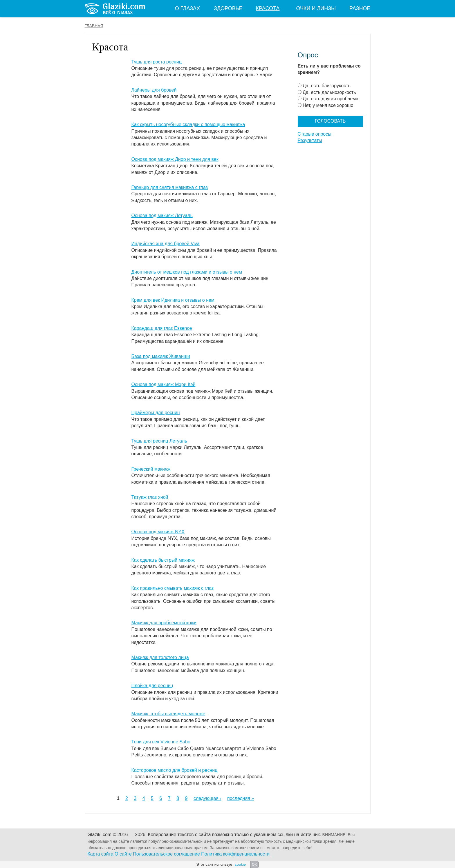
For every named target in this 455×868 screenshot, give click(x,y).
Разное (360, 8)
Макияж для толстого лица (160, 657)
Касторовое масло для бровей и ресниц (175, 770)
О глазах (187, 8)
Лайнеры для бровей (154, 90)
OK (254, 865)
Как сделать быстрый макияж (163, 560)
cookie (240, 864)
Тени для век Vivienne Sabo (161, 742)
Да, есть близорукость (327, 86)
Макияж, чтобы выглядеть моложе (168, 714)
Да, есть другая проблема (331, 99)
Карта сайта (101, 854)
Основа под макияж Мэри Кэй (164, 384)
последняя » (241, 798)
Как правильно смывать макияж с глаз (173, 588)
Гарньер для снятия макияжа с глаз (170, 187)
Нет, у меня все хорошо (328, 105)
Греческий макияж (151, 469)
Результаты (310, 140)
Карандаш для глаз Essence (162, 328)
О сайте (123, 854)
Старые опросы (315, 134)
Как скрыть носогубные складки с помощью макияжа (188, 124)
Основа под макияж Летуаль (162, 215)
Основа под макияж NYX (158, 532)
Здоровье (228, 8)
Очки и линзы (316, 8)
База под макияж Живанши (161, 356)
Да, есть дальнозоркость (329, 92)
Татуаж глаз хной (150, 497)
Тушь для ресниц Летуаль (159, 441)
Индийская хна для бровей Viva (166, 244)
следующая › (207, 798)
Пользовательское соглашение (166, 854)
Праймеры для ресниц (156, 413)
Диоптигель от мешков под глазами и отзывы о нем (187, 272)
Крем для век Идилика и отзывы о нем (173, 300)
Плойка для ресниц (152, 686)
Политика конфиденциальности (235, 854)
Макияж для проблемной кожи (164, 623)
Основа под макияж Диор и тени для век (175, 159)
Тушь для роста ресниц (157, 62)
